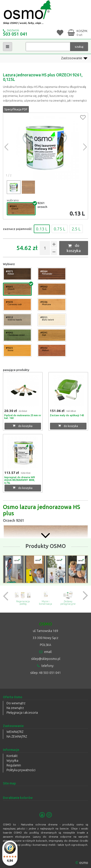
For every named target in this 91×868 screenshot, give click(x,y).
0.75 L (60, 229)
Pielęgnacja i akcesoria (22, 713)
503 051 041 (15, 34)
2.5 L (76, 229)
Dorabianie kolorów (18, 798)
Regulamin (14, 765)
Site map (9, 783)
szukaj (79, 47)
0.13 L (42, 229)
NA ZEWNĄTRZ (17, 736)
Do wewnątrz (16, 703)
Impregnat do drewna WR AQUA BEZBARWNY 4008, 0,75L (20, 480)
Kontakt (12, 756)
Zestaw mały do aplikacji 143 (67, 415)
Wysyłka (12, 761)
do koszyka (74, 248)
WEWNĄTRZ (15, 732)
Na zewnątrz (15, 708)
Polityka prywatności (21, 770)
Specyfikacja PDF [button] (16, 109)
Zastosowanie (74, 58)
